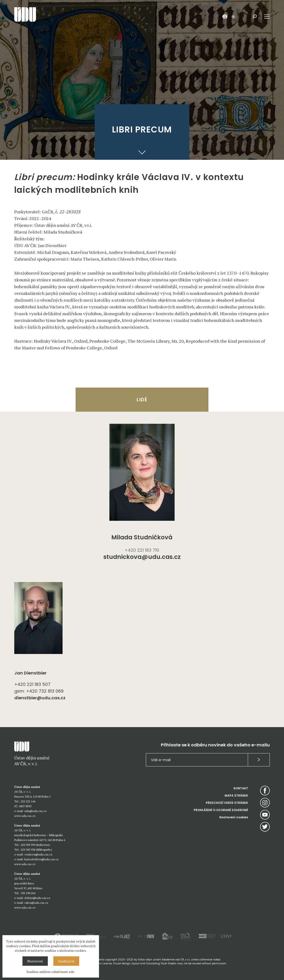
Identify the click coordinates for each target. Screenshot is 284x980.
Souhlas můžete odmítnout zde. (51, 972)
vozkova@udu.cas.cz (38, 854)
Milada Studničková (142, 537)
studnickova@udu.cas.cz (142, 557)
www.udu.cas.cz (25, 816)
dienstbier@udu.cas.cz (40, 698)
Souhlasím (66, 961)
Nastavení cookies (234, 817)
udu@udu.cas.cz (35, 811)
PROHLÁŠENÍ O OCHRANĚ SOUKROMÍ (221, 810)
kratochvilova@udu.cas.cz (42, 859)
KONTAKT (241, 788)
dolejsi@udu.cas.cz (37, 898)
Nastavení (35, 961)
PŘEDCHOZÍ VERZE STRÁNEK (227, 803)
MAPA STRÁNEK (236, 796)
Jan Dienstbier (30, 673)
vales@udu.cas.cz (36, 903)
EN (233, 17)
